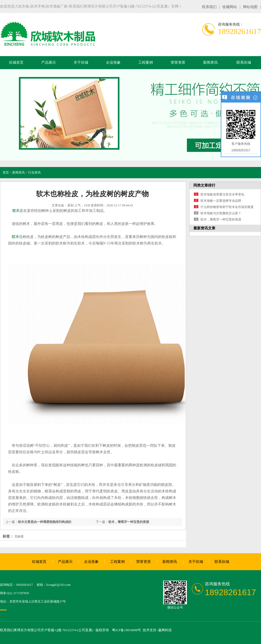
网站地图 (250, 7)
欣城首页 (16, 62)
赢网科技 (165, 630)
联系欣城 (244, 62)
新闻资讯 (210, 62)
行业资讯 (34, 172)
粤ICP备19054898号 (126, 630)
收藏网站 (230, 7)
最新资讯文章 (204, 228)
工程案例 (146, 62)
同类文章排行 (204, 185)
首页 (6, 172)
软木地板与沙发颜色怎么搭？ (221, 213)
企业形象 (113, 62)
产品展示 (49, 62)
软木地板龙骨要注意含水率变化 (222, 194)
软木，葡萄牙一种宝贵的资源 (129, 522)
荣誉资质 (178, 62)
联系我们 (209, 7)
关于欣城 (81, 62)
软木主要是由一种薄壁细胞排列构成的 (45, 522)
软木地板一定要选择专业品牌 (221, 201)
